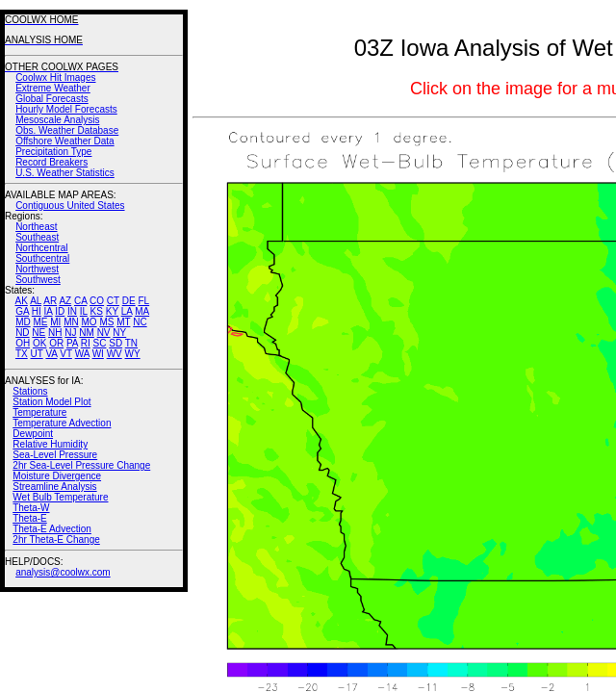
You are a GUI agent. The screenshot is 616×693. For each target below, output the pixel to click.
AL (36, 301)
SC (100, 343)
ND (22, 333)
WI (98, 354)
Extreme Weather (53, 88)
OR (56, 343)
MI (55, 322)
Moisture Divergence (57, 476)
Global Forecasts (52, 99)
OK (39, 343)
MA (142, 311)
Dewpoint (33, 434)
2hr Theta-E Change (56, 539)
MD (23, 322)
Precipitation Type (53, 152)
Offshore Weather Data (64, 141)
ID (60, 311)
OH (23, 343)
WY (133, 354)
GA (22, 311)
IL (84, 311)
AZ (65, 301)
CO (97, 301)
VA (51, 354)
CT (113, 301)
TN (131, 343)
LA (127, 311)
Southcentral (42, 258)
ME (40, 322)
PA (72, 343)
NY (119, 333)
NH (55, 333)
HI (37, 311)
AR (50, 301)
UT (37, 354)
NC (140, 322)
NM (87, 333)
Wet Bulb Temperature (60, 497)
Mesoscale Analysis (57, 120)
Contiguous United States (70, 205)
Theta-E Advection (52, 529)
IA (49, 311)
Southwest (38, 280)
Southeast (37, 237)
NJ (70, 333)
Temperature (39, 412)
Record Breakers (51, 162)
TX (22, 354)
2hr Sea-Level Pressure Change (81, 465)
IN (72, 311)
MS (106, 322)
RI (86, 343)
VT (66, 354)
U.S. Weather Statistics (65, 173)
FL (143, 301)
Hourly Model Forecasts (66, 109)
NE (38, 333)
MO (89, 322)
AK (22, 301)
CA (80, 301)
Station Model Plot (51, 402)
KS (97, 311)
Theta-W (31, 508)
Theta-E (30, 518)
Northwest (37, 269)
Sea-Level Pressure (55, 455)
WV (115, 354)
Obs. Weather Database (67, 130)
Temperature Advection (62, 423)
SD (115, 343)
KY (112, 311)
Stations (30, 391)
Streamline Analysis (54, 487)
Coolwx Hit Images (55, 77)
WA (82, 354)
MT (123, 322)
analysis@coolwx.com (63, 572)
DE (129, 301)
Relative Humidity (50, 444)
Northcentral (41, 248)
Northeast (36, 227)
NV (104, 333)
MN (71, 322)
